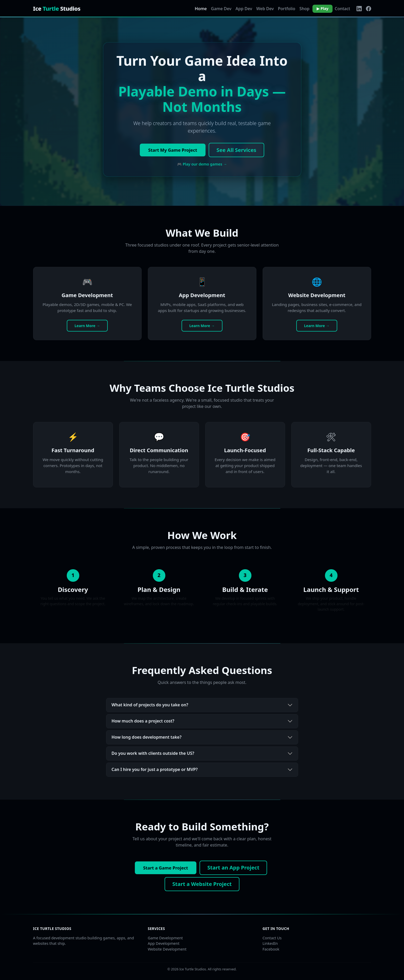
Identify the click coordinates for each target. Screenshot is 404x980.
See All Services (236, 150)
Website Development (167, 949)
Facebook (271, 949)
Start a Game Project (166, 868)
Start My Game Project (173, 150)
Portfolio (287, 9)
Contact (342, 9)
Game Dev (221, 9)
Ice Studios (57, 8)
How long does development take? (147, 737)
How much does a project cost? (143, 721)
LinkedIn (270, 943)
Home (201, 9)
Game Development (165, 938)
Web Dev (265, 9)
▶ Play (322, 8)
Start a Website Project (202, 884)
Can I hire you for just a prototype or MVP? (155, 769)
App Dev (244, 9)
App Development (164, 943)
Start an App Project (233, 868)
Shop (304, 9)
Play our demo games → (205, 164)
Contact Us (272, 938)
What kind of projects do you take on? (150, 705)
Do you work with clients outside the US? (153, 753)
